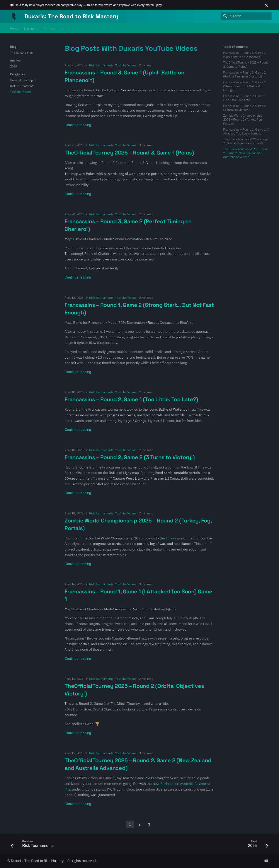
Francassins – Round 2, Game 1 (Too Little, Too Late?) (131, 399)
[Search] (246, 16)
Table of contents (236, 47)
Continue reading (78, 125)
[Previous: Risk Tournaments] (34, 845)
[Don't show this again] (266, 5)
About (111, 28)
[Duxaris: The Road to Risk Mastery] (14, 16)
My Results (83, 28)
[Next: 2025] (257, 845)
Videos (66, 28)
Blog (99, 28)
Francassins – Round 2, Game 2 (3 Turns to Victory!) (130, 457)
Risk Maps (49, 28)
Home (14, 28)
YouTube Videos (126, 65)
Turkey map (175, 538)
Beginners (30, 28)
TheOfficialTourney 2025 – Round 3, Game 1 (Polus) (129, 153)
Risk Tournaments (101, 65)
